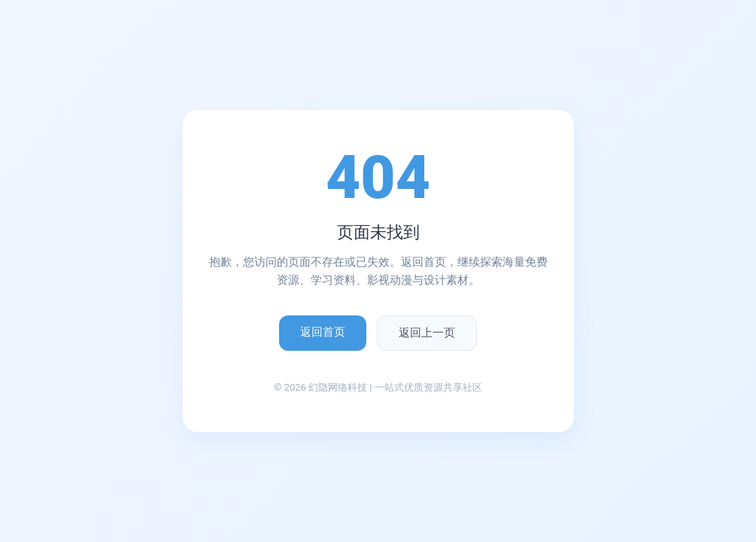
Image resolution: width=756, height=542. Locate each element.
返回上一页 (427, 333)
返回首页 (323, 332)
